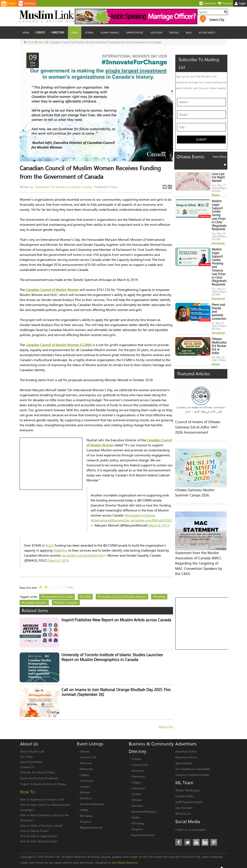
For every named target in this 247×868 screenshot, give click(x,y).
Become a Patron (186, 748)
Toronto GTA (88, 748)
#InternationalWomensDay (110, 520)
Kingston (85, 813)
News (114, 187)
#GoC (50, 545)
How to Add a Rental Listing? (39, 832)
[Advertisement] (51, 464)
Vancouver (87, 772)
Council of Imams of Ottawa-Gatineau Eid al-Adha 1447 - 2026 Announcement (198, 437)
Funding (160, 597)
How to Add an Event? (34, 822)
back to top (166, 718)
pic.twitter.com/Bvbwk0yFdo (83, 555)
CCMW (86, 597)
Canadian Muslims (35, 602)
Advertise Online (186, 742)
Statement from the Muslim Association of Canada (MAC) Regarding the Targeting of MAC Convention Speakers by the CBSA (199, 573)
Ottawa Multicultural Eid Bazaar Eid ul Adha (220, 355)
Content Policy (185, 787)
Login (240, 3)
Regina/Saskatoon (91, 818)
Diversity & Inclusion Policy (37, 763)
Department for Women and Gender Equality (64, 187)
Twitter (187, 834)
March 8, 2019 (159, 525)
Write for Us (183, 805)
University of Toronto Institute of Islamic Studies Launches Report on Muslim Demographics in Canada (114, 655)
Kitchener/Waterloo (92, 795)
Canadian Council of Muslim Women (52, 290)
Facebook (179, 834)
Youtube (196, 834)
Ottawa (85, 742)
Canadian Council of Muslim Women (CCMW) (59, 345)
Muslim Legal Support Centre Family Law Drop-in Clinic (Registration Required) (221, 225)
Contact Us (27, 758)
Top (222, 862)
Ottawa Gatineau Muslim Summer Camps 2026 (195, 503)
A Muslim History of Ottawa (48, 775)
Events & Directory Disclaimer (39, 769)
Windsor (85, 783)
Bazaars (216, 205)
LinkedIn (205, 834)
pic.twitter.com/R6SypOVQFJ (151, 520)
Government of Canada (58, 597)
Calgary (85, 766)
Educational (218, 253)
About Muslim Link (32, 742)
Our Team (26, 748)
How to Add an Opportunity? (39, 827)
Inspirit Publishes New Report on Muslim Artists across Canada (112, 620)
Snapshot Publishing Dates (192, 766)
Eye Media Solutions (125, 854)
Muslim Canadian (67, 602)
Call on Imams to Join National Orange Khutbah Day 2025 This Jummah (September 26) (112, 686)
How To (27, 783)
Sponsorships (184, 754)
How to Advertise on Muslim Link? (42, 790)
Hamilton (86, 789)
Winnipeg (86, 807)
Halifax (84, 801)
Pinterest (214, 834)
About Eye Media (31, 753)
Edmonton (87, 760)
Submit (201, 152)
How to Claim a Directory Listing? (41, 817)
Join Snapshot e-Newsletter (193, 760)
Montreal (86, 754)
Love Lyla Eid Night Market (218, 187)
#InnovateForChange (140, 515)
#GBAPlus (60, 550)
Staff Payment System (189, 793)
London (85, 777)
